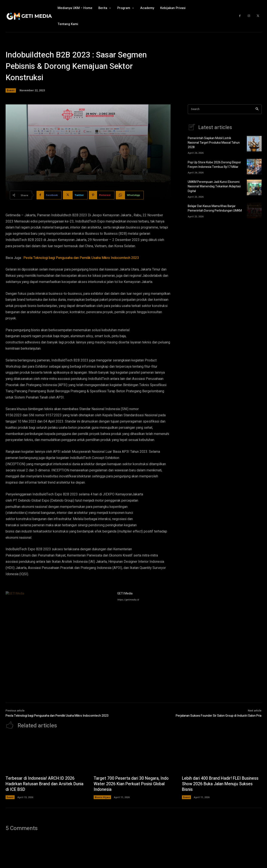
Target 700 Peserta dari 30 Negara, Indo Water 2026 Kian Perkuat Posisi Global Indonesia (132, 784)
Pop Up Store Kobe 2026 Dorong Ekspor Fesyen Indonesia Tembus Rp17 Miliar (214, 165)
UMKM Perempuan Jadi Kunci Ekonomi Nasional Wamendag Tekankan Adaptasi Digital (214, 187)
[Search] (257, 109)
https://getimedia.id (128, 600)
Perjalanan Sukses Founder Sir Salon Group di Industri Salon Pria (219, 716)
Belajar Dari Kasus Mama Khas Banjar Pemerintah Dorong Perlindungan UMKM (215, 208)
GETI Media (125, 593)
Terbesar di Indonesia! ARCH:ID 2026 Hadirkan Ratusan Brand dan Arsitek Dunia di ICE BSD (41, 784)
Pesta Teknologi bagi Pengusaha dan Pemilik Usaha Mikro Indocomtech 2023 (81, 258)
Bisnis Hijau (102, 797)
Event (11, 90)
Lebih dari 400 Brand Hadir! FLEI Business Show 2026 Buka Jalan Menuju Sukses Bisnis (221, 784)
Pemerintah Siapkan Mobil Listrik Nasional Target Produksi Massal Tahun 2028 (214, 143)
